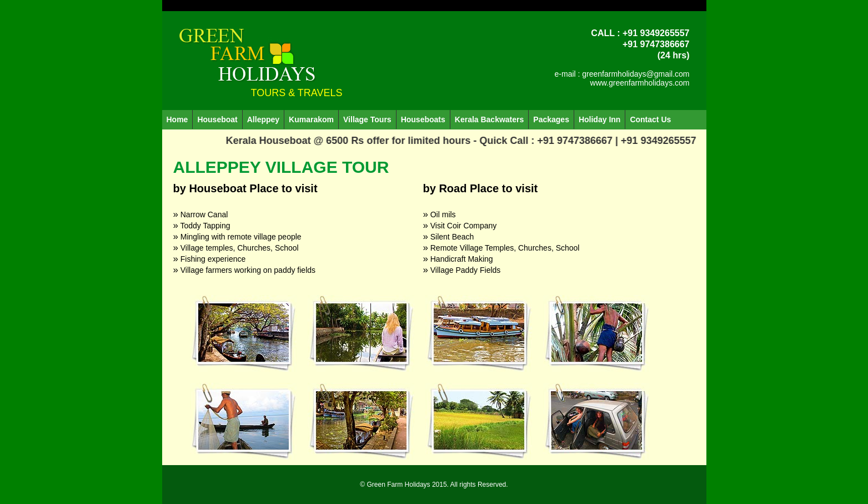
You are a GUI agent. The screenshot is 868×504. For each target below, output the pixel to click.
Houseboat (217, 119)
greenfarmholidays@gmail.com (636, 74)
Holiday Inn (599, 119)
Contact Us (650, 119)
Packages (551, 119)
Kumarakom (311, 119)
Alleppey (263, 119)
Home (177, 119)
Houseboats (423, 119)
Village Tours (367, 119)
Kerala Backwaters (490, 119)
